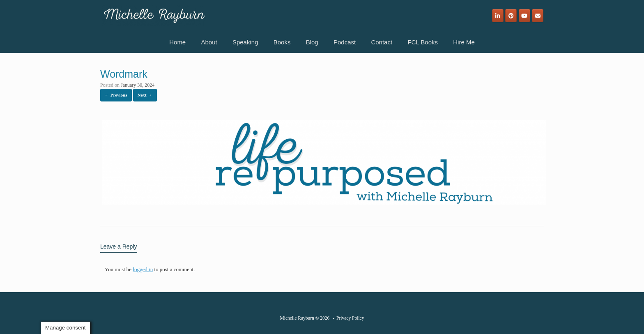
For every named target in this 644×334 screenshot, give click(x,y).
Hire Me (464, 42)
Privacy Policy (350, 318)
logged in (143, 269)
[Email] (538, 16)
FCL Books (423, 42)
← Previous (116, 95)
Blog (312, 42)
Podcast (345, 42)
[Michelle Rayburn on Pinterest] (511, 16)
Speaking (245, 42)
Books (282, 42)
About (209, 42)
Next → (145, 95)
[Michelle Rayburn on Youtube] (524, 16)
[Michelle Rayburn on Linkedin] (498, 16)
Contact (382, 42)
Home (177, 42)
